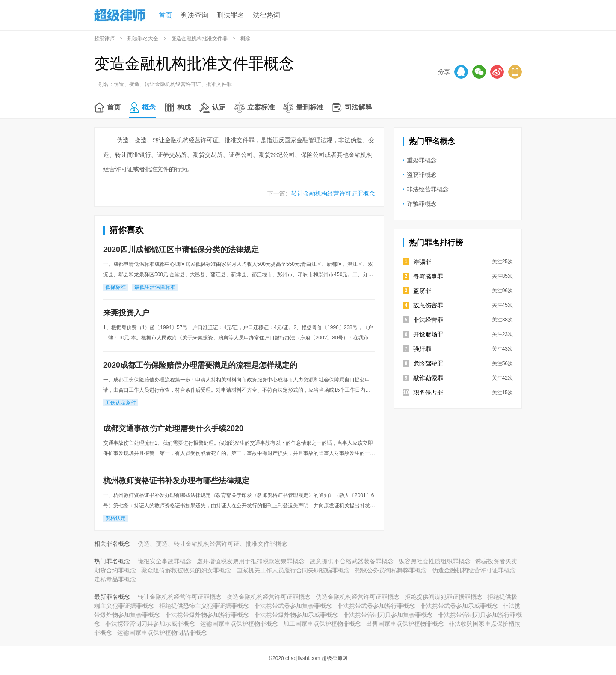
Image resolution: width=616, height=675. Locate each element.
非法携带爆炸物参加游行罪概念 (207, 615)
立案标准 (261, 107)
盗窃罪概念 (422, 175)
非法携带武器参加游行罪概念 (376, 606)
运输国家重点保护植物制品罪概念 (162, 633)
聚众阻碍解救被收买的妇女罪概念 (186, 570)
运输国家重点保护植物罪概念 (239, 624)
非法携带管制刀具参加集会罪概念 (388, 615)
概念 (149, 107)
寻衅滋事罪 (428, 276)
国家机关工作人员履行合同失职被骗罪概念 (293, 570)
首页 (166, 15)
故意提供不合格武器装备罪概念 (352, 561)
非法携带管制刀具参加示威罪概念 (150, 624)
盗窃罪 (422, 291)
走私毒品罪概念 (115, 579)
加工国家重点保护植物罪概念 (322, 624)
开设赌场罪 (428, 334)
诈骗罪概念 (422, 204)
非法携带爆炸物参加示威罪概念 (296, 615)
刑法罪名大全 (143, 39)
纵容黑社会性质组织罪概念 (435, 561)
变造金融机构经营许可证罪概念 (269, 597)
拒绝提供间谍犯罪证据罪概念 (444, 597)
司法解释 (358, 107)
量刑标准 (310, 107)
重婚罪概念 (422, 160)
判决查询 (195, 15)
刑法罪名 (231, 15)
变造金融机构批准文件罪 (199, 39)
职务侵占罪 (428, 393)
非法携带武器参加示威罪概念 (459, 606)
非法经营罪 (428, 320)
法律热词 (267, 15)
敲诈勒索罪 (428, 378)
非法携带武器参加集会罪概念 (293, 606)
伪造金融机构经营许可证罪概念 (474, 570)
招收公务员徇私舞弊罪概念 (391, 570)
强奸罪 (422, 349)
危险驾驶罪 (428, 363)
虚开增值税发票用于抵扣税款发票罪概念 (251, 561)
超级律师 (104, 39)
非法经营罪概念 (428, 189)
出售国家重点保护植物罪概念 (405, 624)
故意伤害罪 (428, 305)
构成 (184, 107)
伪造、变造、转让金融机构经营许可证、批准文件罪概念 (213, 544)
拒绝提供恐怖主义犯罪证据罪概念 (204, 606)
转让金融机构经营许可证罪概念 (333, 193)
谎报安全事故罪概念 (165, 561)
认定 (219, 107)
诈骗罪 (422, 262)
